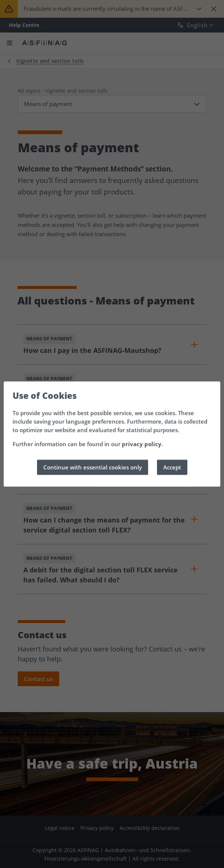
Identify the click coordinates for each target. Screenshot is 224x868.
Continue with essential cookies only (93, 467)
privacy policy (142, 444)
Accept (172, 467)
